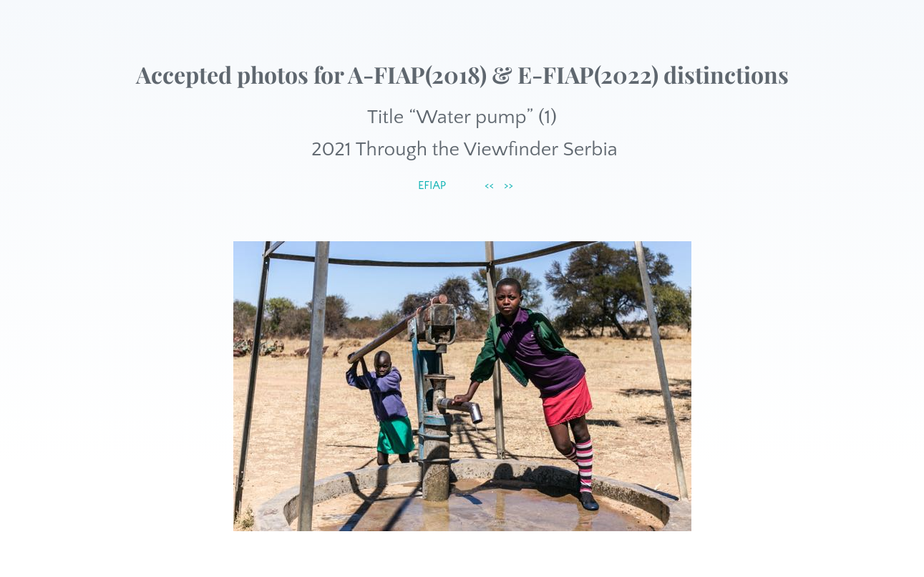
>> (509, 185)
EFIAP (432, 185)
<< (489, 185)
